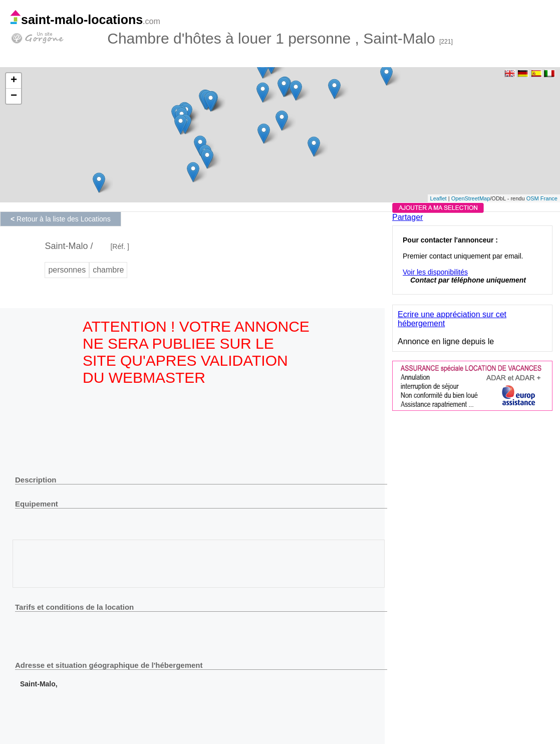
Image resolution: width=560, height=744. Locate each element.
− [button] (14, 96)
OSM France (542, 198)
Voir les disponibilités (435, 272)
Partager (407, 217)
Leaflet (439, 198)
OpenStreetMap (471, 198)
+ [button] (14, 81)
